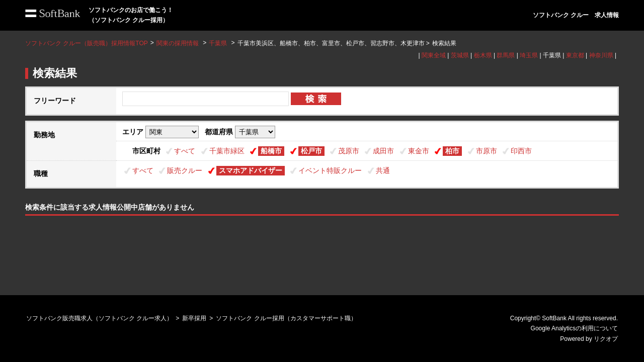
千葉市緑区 (227, 151)
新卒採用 (194, 318)
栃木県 (483, 55)
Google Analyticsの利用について (574, 328)
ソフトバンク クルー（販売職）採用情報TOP (87, 43)
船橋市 (271, 151)
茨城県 (460, 55)
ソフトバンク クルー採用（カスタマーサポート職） (286, 318)
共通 (383, 170)
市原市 (487, 151)
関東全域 (434, 55)
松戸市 (311, 151)
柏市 (452, 151)
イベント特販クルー (330, 170)
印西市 (521, 151)
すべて (185, 151)
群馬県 (506, 55)
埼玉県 (529, 55)
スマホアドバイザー (251, 170)
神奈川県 (601, 55)
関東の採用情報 (178, 43)
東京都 (575, 55)
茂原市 (349, 151)
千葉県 (218, 43)
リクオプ (606, 339)
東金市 (419, 151)
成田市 (383, 151)
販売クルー (185, 170)
